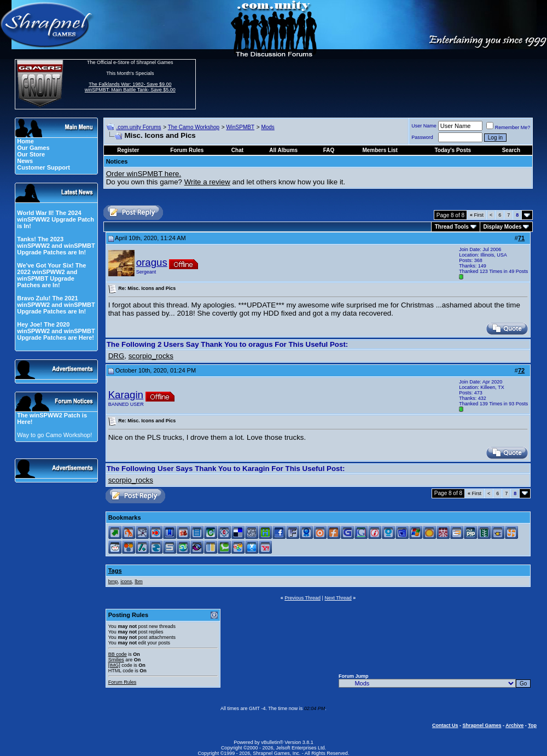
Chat (237, 150)
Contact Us (445, 725)
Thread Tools (452, 227)
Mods (267, 127)
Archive (514, 725)
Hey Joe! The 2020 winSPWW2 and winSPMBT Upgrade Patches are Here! (56, 331)
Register (128, 150)
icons (126, 581)
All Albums (283, 150)
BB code (118, 654)
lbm (139, 581)
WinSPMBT (240, 127)
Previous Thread (302, 598)
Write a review (207, 182)
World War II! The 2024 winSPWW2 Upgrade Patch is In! (56, 219)
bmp (113, 581)
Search (511, 150)
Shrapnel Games (482, 725)
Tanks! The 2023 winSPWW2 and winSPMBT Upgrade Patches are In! (56, 246)
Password (422, 137)
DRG (117, 356)
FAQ (329, 150)
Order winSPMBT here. (144, 174)
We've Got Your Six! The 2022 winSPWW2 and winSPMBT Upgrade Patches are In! (51, 275)
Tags (115, 571)
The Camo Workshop (194, 127)
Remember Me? (508, 127)
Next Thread (338, 598)
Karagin (126, 395)
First (477, 215)
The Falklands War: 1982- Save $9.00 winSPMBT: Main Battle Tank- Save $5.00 (130, 87)
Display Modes (503, 227)
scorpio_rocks (151, 356)
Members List (380, 150)
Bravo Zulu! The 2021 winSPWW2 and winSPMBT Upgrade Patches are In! (56, 305)
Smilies (116, 660)
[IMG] (114, 665)
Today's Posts (453, 150)
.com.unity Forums (138, 127)
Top (532, 725)
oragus (152, 262)
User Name (424, 126)
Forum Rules (123, 682)
